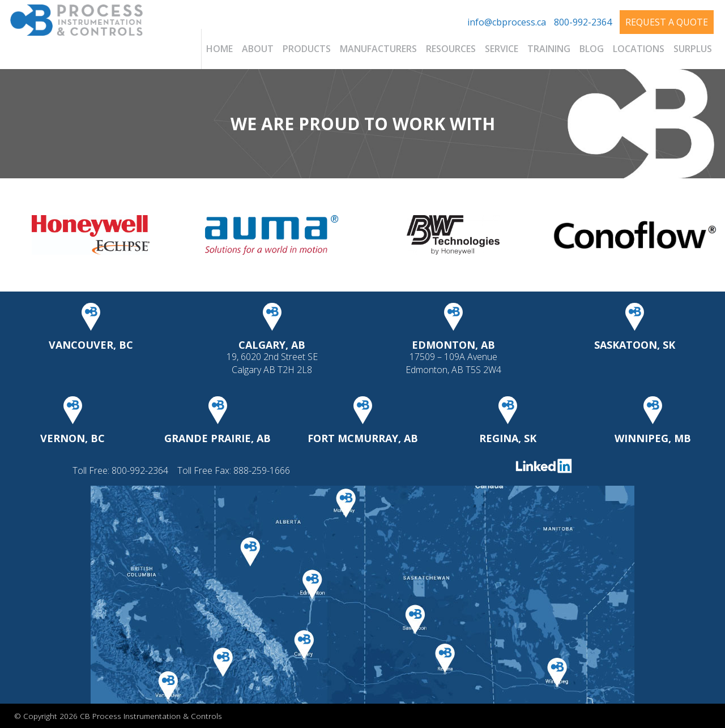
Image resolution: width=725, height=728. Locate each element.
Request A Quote (667, 22)
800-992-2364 (583, 22)
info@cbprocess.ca (507, 22)
